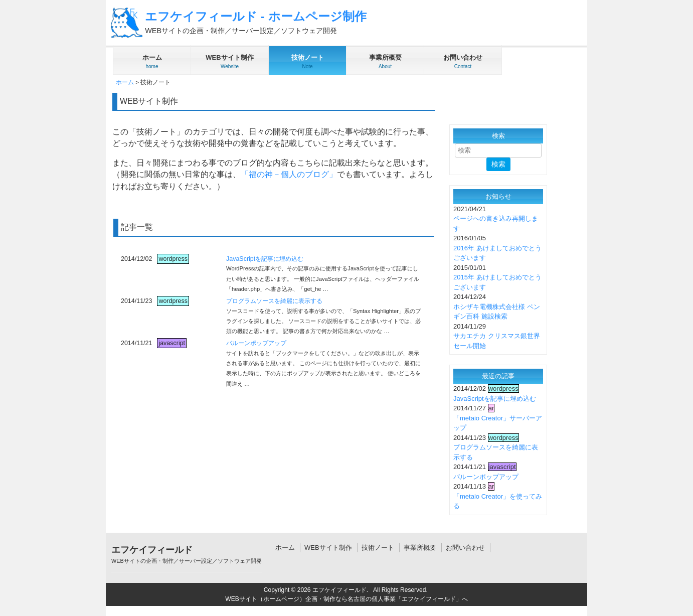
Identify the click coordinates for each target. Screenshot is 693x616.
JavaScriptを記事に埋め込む (265, 259)
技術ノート (378, 548)
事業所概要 (420, 548)
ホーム (125, 82)
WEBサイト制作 (328, 548)
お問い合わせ (465, 548)
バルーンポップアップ (256, 343)
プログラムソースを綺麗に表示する (274, 301)
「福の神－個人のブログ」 (289, 174)
